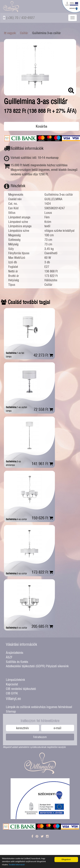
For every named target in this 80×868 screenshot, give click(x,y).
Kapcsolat (12, 684)
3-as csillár (16, 573)
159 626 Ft (42, 518)
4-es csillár (16, 519)
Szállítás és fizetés (17, 662)
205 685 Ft (42, 626)
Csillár (24, 33)
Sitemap (11, 711)
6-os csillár (17, 628)
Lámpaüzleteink (15, 680)
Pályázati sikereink (57, 666)
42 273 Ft (43, 355)
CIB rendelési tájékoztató (21, 689)
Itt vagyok (10, 33)
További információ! (17, 865)
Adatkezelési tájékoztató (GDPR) (26, 666)
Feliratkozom (40, 737)
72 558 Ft (43, 409)
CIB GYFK (12, 693)
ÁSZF (9, 657)
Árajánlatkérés (15, 653)
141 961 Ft (42, 464)
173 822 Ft (42, 572)
